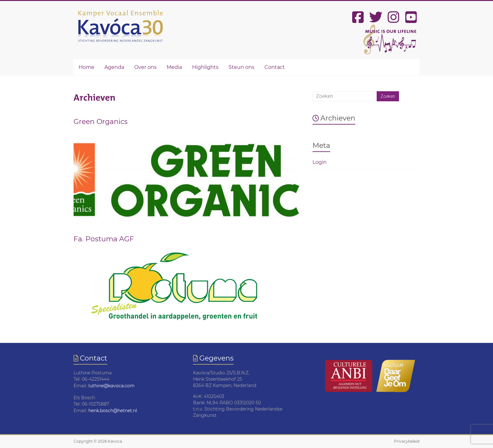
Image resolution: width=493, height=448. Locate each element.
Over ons (145, 67)
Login (320, 162)
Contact (275, 67)
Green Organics (101, 122)
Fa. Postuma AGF (104, 239)
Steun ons (241, 67)
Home (86, 67)
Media (174, 67)
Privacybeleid (407, 441)
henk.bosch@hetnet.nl (113, 411)
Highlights (205, 67)
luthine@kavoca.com (111, 386)
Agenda (114, 67)
